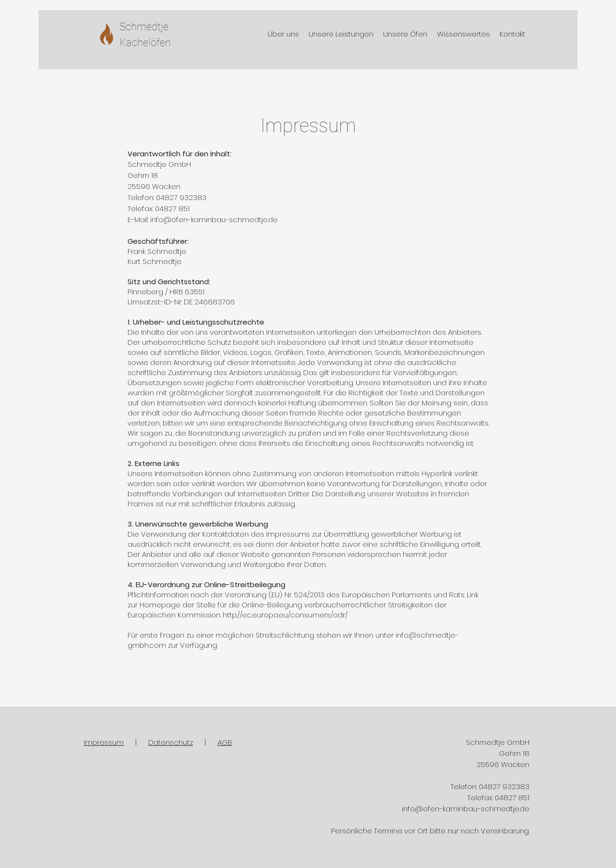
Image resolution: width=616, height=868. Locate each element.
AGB (225, 742)
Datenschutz (171, 742)
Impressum (104, 742)
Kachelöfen (145, 43)
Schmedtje (144, 27)
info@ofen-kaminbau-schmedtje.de (214, 220)
